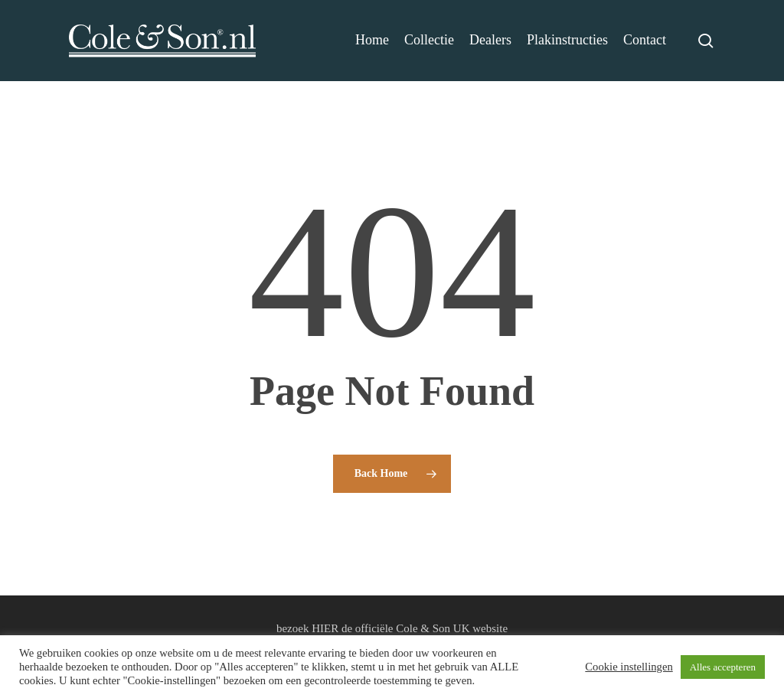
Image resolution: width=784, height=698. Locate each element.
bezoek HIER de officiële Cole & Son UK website (392, 628)
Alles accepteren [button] (723, 667)
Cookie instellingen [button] (629, 667)
